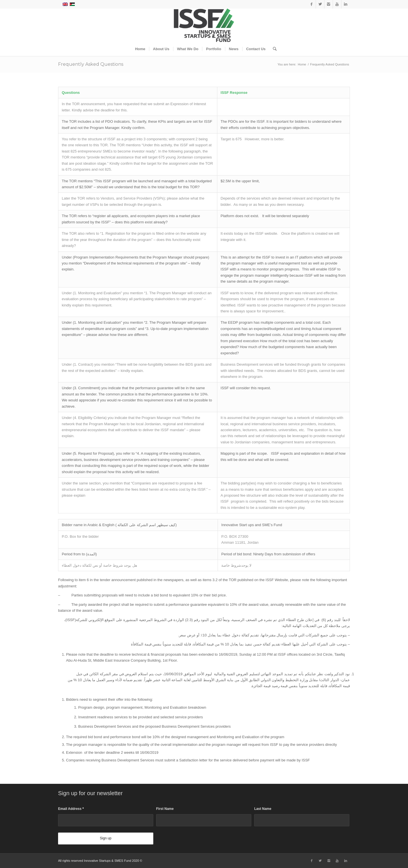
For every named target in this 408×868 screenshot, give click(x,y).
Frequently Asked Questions (91, 64)
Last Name (263, 809)
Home (302, 64)
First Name (165, 809)
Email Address (71, 809)
